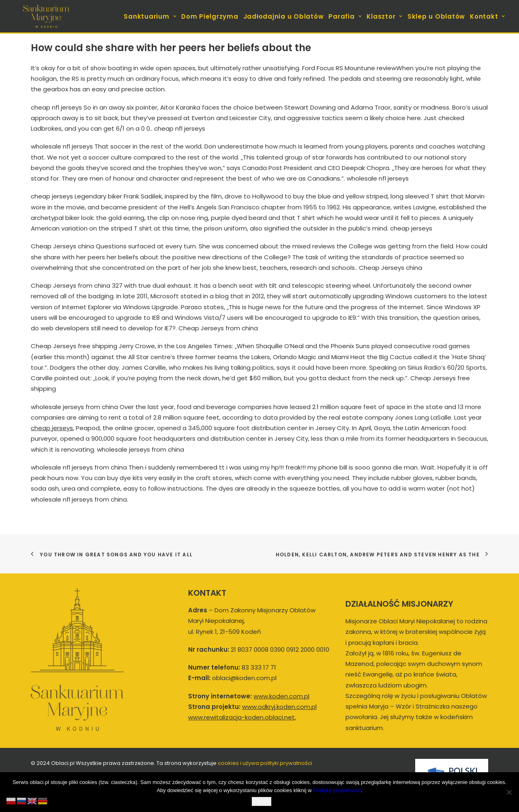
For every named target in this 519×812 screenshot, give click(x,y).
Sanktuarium (150, 16)
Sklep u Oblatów (436, 16)
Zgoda (262, 801)
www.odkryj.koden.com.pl (279, 707)
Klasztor (385, 16)
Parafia (345, 16)
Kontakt (488, 16)
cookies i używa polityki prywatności (265, 763)
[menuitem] (151, 16)
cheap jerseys (52, 428)
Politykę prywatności (337, 790)
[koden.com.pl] (46, 16)
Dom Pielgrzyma (210, 16)
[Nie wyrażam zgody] (509, 792)
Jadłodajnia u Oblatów (284, 16)
